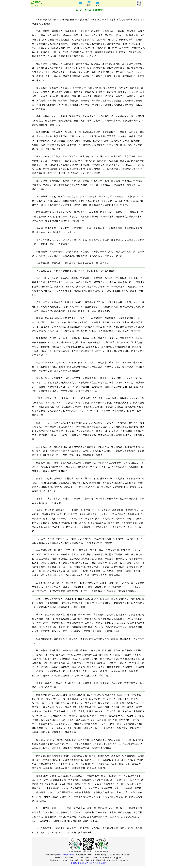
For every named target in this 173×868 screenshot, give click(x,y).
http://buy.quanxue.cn (66, 855)
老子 (86, 863)
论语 (82, 863)
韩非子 (91, 863)
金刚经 (104, 863)
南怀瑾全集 (75, 863)
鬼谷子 (98, 863)
